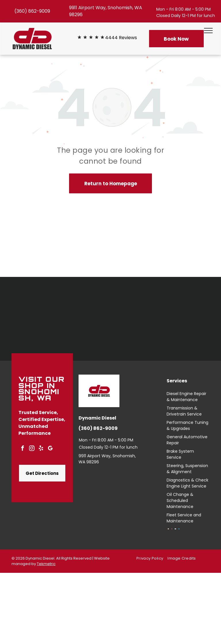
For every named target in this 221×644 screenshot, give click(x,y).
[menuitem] (152, 559)
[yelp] (41, 449)
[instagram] (32, 449)
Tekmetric (46, 564)
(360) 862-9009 (32, 11)
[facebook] (22, 449)
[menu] (208, 31)
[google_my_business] (50, 449)
